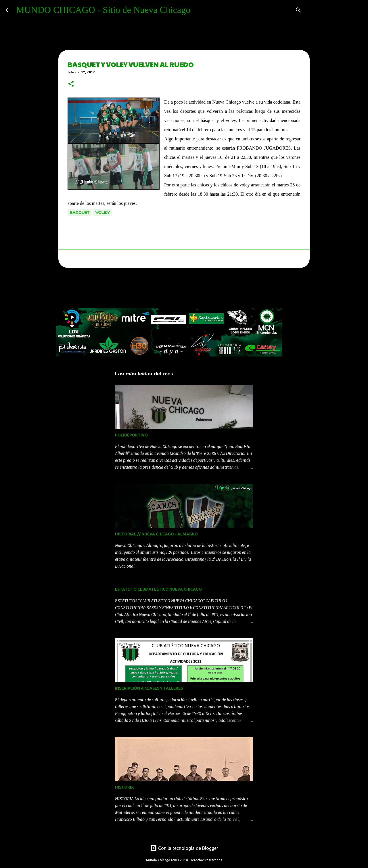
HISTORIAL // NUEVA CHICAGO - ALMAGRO (156, 534)
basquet (79, 212)
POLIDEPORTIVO (131, 435)
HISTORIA (124, 787)
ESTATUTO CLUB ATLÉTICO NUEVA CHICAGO (158, 589)
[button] (71, 84)
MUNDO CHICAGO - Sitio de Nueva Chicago (103, 10)
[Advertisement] (161, 289)
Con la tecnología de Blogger (184, 848)
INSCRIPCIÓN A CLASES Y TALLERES (149, 688)
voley (102, 212)
